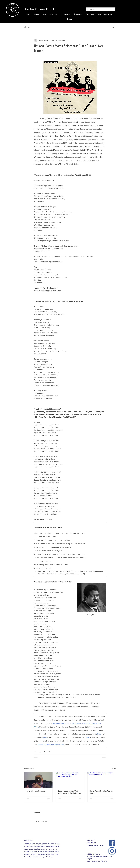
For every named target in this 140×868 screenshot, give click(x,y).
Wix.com (104, 861)
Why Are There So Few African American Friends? (101, 792)
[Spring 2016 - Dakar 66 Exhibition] (38, 780)
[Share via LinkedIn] (44, 751)
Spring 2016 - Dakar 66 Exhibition (36, 791)
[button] (40, 9)
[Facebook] (112, 843)
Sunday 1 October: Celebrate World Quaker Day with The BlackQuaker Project (70, 792)
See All (114, 768)
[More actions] (105, 40)
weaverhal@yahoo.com (96, 845)
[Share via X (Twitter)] (40, 751)
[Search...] (100, 9)
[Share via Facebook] (35, 751)
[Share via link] (49, 751)
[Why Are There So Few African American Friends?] (102, 780)
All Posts (27, 27)
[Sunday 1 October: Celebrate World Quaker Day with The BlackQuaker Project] (70, 780)
